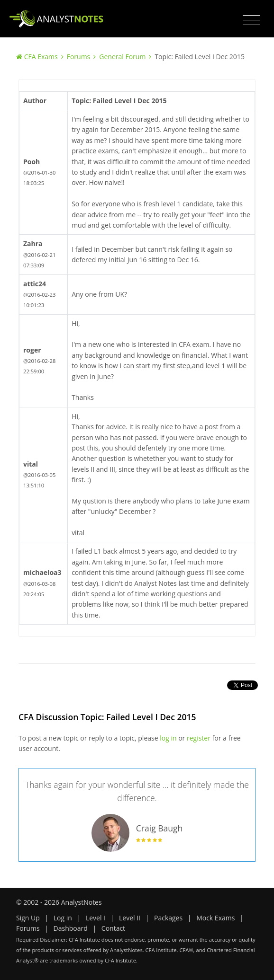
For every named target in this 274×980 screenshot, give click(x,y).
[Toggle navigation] (251, 20)
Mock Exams (215, 918)
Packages (168, 918)
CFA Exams (41, 57)
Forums (79, 57)
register (199, 738)
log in (168, 738)
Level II (130, 918)
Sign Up (28, 918)
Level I (96, 918)
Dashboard (71, 928)
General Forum (122, 57)
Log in (63, 918)
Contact (113, 928)
